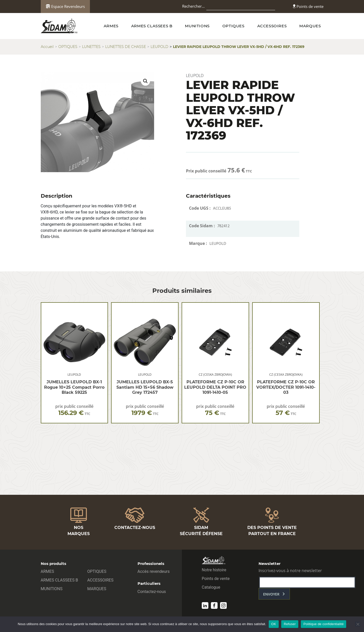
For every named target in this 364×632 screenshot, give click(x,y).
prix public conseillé (74, 410)
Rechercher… (193, 6)
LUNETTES (91, 47)
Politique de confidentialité (323, 624)
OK (274, 624)
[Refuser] (358, 624)
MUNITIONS (197, 26)
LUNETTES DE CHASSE (126, 47)
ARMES (111, 26)
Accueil (47, 47)
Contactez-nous (152, 592)
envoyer (271, 594)
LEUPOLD (159, 47)
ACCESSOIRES (272, 26)
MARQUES (310, 26)
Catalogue (211, 587)
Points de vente (308, 6)
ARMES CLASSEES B (152, 26)
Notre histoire (214, 570)
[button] (145, 81)
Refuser (290, 624)
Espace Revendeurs (65, 6)
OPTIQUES (233, 26)
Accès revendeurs (154, 571)
